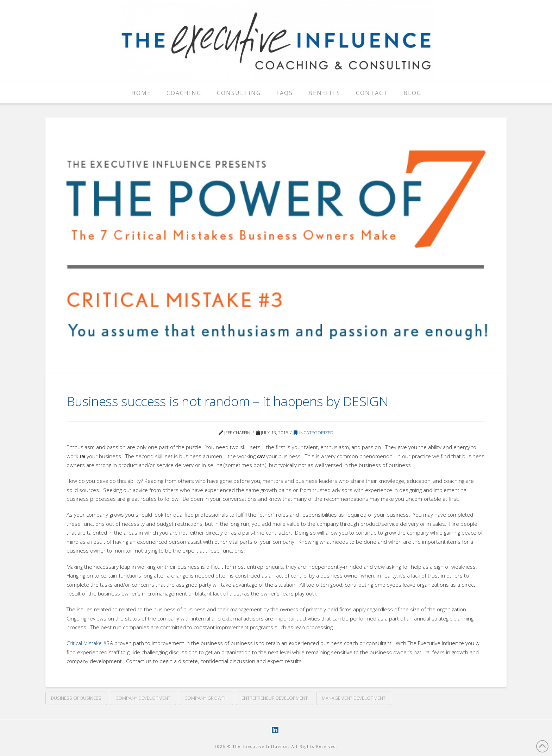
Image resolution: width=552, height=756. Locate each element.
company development (143, 698)
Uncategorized (313, 433)
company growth (206, 698)
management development (354, 698)
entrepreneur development (275, 698)
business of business (76, 698)
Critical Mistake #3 (88, 643)
